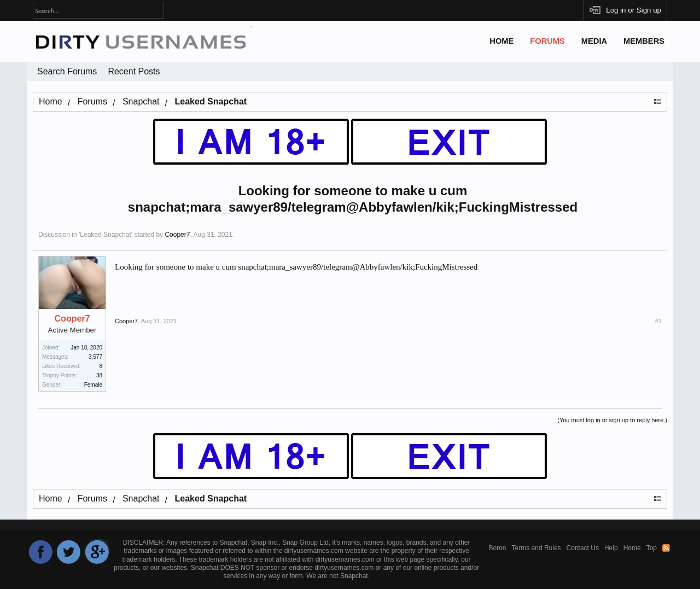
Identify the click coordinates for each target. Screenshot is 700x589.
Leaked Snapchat (105, 235)
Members (644, 41)
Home (501, 41)
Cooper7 (177, 235)
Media (594, 41)
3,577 (95, 357)
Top (652, 548)
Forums (547, 41)
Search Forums (67, 71)
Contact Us (583, 548)
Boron (498, 548)
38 (99, 375)
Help (611, 548)
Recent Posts (134, 71)
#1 (658, 321)
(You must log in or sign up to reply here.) (612, 420)
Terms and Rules (536, 548)
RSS (666, 548)
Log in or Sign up (634, 10)
